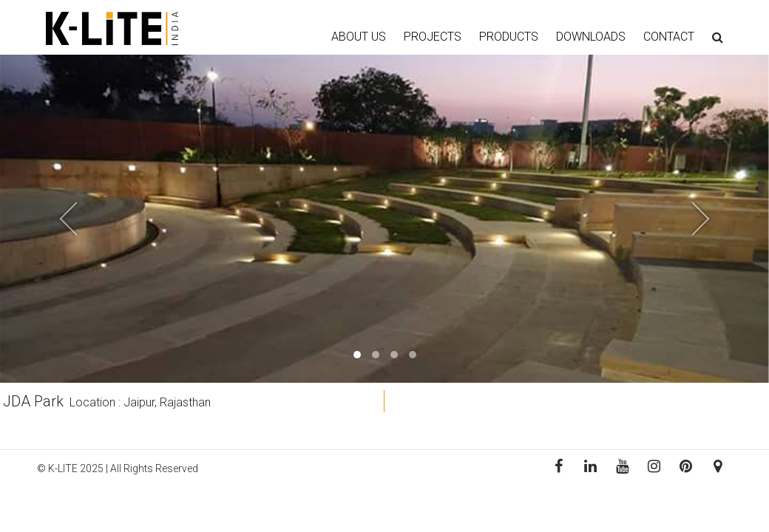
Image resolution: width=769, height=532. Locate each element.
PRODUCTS (509, 37)
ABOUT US (359, 37)
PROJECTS (433, 37)
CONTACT (669, 37)
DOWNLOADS (591, 37)
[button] (58, 219)
